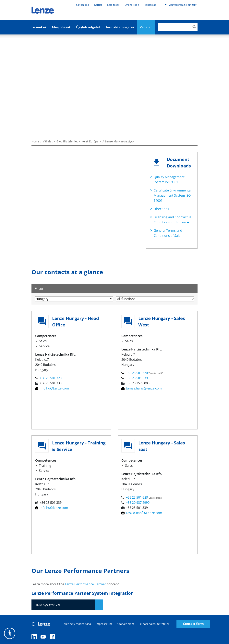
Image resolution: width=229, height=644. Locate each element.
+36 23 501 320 (48, 378)
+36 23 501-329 (135, 497)
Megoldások (61, 27)
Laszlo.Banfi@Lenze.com (142, 513)
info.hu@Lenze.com (52, 388)
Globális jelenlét (67, 141)
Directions (161, 209)
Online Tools (132, 5)
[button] (10, 633)
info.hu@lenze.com (52, 508)
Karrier (98, 5)
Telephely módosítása (77, 624)
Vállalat (48, 141)
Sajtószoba (83, 5)
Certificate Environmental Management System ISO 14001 (173, 195)
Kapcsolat (150, 5)
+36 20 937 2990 (135, 503)
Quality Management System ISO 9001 (169, 179)
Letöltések (113, 5)
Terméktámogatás (120, 27)
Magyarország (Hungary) (181, 5)
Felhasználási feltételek (154, 624)
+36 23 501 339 (135, 378)
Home (35, 141)
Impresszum (104, 624)
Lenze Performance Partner (85, 584)
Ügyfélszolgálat (88, 27)
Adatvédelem (125, 624)
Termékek (39, 27)
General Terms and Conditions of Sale (168, 233)
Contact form (193, 624)
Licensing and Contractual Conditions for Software (173, 220)
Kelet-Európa (90, 141)
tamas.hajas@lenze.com (142, 388)
